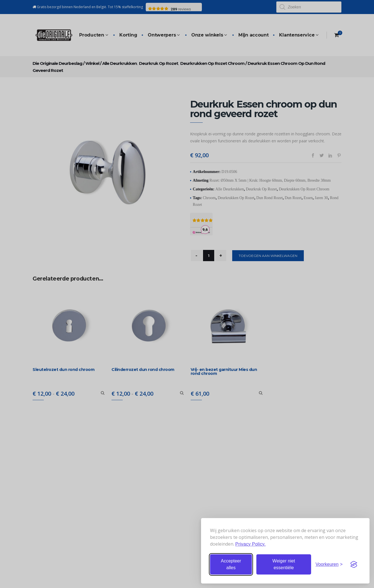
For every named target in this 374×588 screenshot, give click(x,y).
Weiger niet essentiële (284, 564)
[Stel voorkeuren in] (329, 564)
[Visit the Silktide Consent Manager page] (354, 564)
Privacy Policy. (250, 544)
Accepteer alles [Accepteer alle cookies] (231, 564)
